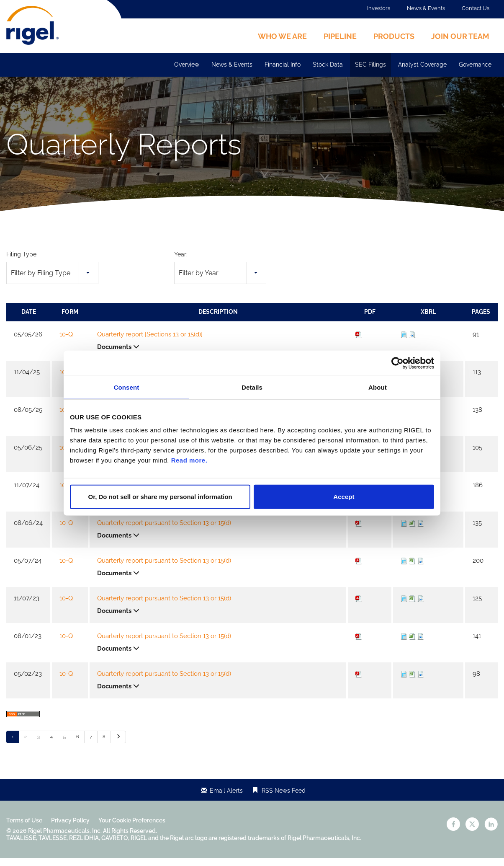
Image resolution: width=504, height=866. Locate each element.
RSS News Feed (284, 799)
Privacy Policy (70, 828)
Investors (379, 8)
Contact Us (476, 8)
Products (394, 36)
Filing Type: (22, 262)
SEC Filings (370, 65)
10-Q (66, 342)
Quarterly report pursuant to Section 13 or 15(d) (164, 531)
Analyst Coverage (422, 65)
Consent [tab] (127, 387)
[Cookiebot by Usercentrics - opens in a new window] (397, 363)
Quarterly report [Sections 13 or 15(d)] (150, 342)
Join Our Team (460, 36)
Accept (344, 497)
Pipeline (340, 36)
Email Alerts (226, 799)
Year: (181, 262)
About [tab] (378, 387)
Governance (475, 65)
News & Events (426, 8)
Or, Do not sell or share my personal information (160, 497)
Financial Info (283, 65)
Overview (187, 65)
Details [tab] (252, 387)
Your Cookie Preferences (132, 828)
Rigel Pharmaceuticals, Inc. (65, 839)
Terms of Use (24, 828)
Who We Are (282, 36)
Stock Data (328, 65)
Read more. (189, 460)
